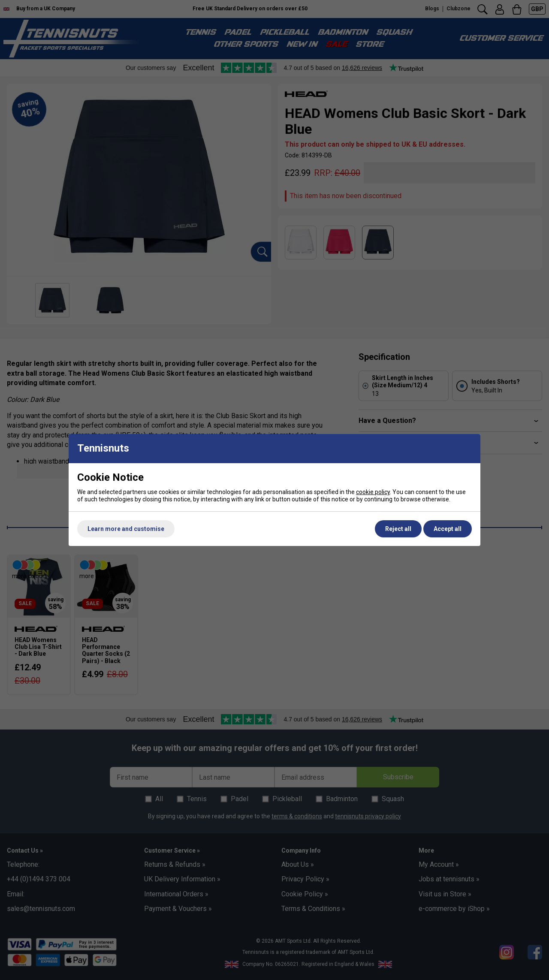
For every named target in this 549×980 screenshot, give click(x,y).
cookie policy (373, 492)
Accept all (448, 529)
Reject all (398, 529)
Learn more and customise (126, 529)
